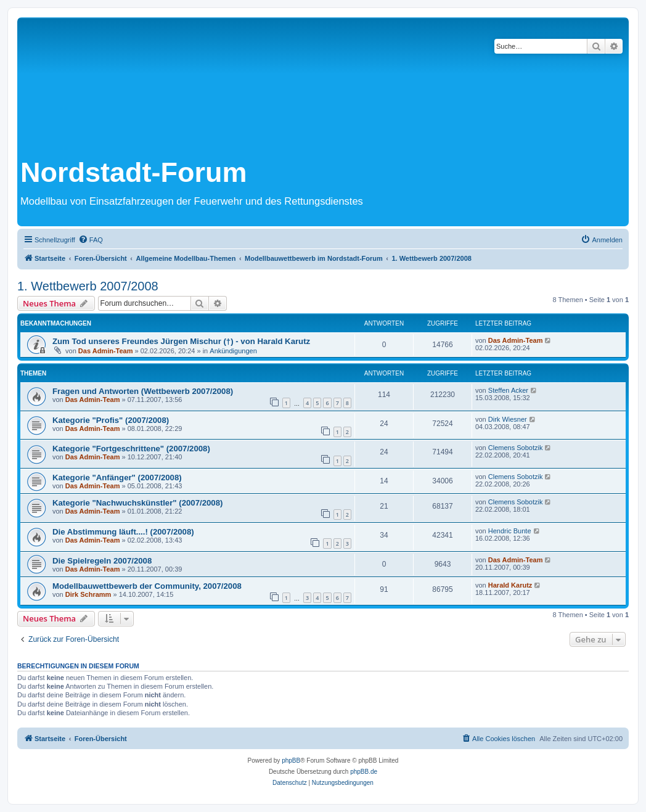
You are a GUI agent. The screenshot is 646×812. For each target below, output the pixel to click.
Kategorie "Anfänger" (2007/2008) (117, 478)
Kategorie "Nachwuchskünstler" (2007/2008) (137, 503)
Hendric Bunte (510, 531)
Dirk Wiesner (508, 419)
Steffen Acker (508, 390)
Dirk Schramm (88, 594)
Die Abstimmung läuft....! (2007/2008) (123, 532)
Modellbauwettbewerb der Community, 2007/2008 (147, 586)
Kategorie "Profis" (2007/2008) (111, 420)
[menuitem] (91, 240)
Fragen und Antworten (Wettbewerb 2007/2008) (143, 391)
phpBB (291, 761)
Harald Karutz (510, 585)
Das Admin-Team (106, 351)
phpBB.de (364, 772)
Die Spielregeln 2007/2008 (102, 561)
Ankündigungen (233, 351)
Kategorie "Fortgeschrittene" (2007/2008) (131, 449)
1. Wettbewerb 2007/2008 (88, 286)
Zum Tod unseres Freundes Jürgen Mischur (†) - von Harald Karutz (181, 341)
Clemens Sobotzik (516, 448)
